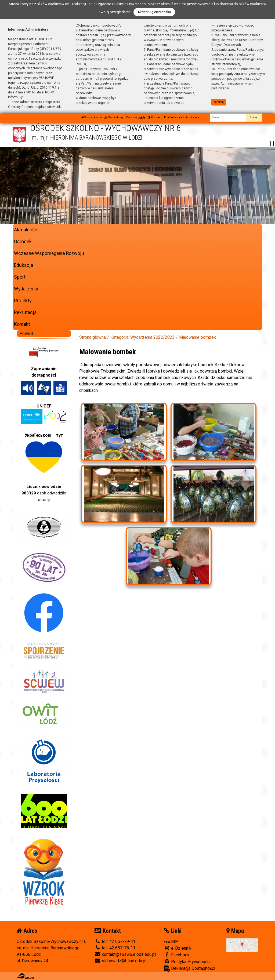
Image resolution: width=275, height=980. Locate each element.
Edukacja (23, 265)
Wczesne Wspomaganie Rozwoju (49, 253)
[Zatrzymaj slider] (272, 144)
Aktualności (26, 230)
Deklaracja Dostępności (189, 969)
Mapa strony (114, 117)
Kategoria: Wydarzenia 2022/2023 (142, 337)
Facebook (177, 955)
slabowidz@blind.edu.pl (120, 961)
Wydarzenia (26, 289)
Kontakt (22, 324)
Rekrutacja (25, 312)
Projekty (23, 301)
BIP (171, 941)
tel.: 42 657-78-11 (115, 948)
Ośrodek (23, 242)
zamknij (219, 102)
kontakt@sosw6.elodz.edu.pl (125, 954)
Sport (20, 277)
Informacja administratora (182, 117)
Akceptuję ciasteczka (154, 12)
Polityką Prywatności (130, 4)
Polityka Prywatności (187, 961)
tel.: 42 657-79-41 (115, 941)
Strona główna (92, 117)
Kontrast (155, 117)
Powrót (26, 334)
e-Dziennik (178, 948)
